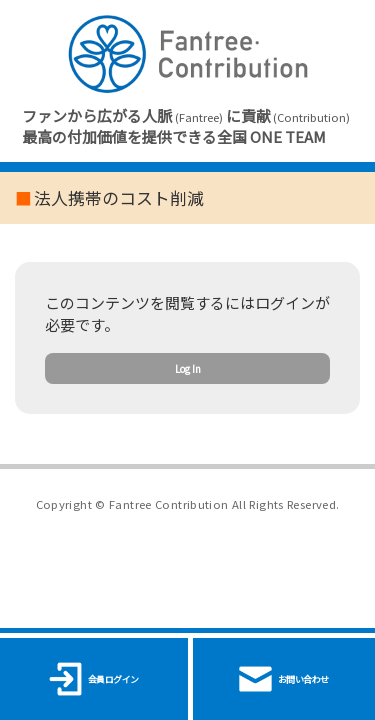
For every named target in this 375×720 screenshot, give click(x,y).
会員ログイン (94, 679)
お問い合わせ (284, 679)
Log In (188, 395)
